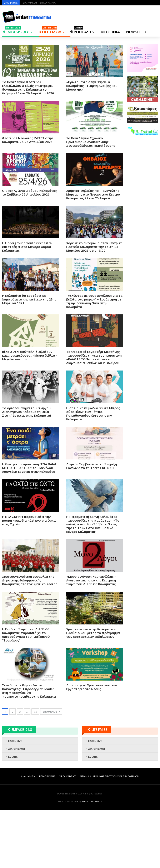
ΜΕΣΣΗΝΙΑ (110, 32)
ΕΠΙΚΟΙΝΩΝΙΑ (48, 3)
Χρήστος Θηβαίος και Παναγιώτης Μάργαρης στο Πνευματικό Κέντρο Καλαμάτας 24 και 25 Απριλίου (93, 252)
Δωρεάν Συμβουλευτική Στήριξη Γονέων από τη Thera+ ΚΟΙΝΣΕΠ (92, 524)
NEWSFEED (136, 32)
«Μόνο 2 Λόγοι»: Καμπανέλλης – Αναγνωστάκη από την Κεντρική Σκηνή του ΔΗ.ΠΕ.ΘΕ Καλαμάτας (91, 638)
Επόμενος (51, 770)
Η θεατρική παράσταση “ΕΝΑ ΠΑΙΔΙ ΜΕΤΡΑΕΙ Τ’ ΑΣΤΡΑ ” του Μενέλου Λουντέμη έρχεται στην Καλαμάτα (29, 526)
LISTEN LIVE (15, 799)
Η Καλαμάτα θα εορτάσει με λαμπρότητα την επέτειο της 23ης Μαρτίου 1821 (29, 357)
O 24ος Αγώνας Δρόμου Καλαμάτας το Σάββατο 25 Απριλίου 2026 (29, 251)
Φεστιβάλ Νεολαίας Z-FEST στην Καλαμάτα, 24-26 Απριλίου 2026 (27, 198)
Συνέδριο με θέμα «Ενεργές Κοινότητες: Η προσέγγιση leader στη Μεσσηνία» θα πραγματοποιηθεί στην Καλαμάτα (29, 749)
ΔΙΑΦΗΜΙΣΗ (30, 3)
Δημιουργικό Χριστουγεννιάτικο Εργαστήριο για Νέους (92, 745)
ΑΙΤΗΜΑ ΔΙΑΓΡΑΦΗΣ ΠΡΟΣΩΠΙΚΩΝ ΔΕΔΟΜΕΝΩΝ (109, 835)
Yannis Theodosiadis (92, 860)
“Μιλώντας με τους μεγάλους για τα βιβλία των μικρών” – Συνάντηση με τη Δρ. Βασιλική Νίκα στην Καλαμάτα (94, 359)
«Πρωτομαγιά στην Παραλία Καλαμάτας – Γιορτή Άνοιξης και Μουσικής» (91, 144)
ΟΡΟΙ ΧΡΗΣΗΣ (67, 835)
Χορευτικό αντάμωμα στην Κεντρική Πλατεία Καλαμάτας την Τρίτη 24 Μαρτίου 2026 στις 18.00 (94, 305)
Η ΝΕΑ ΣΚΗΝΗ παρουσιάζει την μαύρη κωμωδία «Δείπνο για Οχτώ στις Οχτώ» (29, 579)
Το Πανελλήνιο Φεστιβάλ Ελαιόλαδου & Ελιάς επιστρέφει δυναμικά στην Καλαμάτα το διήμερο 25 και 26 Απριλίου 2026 (28, 146)
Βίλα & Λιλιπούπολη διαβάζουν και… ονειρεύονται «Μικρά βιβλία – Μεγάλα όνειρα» (30, 414)
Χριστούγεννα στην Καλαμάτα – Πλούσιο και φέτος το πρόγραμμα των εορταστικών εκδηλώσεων (93, 691)
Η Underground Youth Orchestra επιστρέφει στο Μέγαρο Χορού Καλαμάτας (27, 305)
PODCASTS (82, 31)
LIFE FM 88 (50, 31)
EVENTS (13, 815)
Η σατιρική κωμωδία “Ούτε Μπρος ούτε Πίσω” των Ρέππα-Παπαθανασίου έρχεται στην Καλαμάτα (93, 472)
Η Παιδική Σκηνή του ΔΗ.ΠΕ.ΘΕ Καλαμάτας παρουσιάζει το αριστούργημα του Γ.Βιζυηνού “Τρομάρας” (26, 693)
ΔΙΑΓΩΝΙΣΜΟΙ (16, 807)
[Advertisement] (62, 69)
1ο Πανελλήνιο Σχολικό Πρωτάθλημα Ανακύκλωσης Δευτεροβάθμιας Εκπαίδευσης (91, 200)
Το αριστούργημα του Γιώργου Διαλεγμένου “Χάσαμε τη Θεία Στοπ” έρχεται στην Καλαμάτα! (26, 470)
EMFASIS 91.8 (16, 31)
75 (35, 770)
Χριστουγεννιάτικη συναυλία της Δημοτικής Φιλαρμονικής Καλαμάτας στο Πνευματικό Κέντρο (30, 638)
